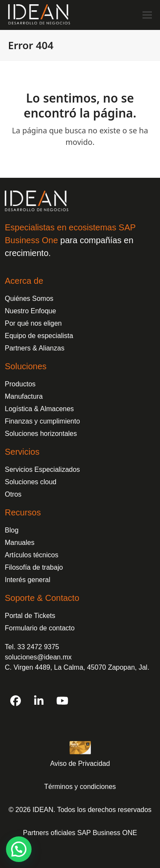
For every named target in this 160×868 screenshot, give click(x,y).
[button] (147, 15)
